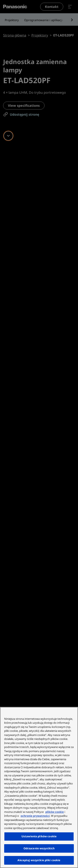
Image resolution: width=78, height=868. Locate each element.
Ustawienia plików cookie (39, 836)
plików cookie (55, 812)
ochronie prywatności (35, 816)
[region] (39, 787)
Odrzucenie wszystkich (39, 848)
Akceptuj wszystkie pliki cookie (39, 860)
